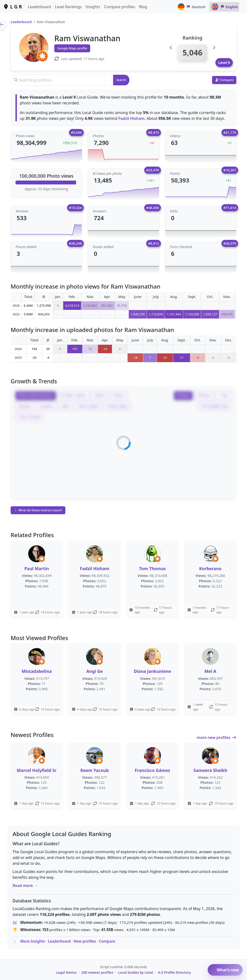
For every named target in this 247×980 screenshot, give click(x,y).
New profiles (85, 941)
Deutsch (191, 7)
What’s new (225, 970)
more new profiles (216, 737)
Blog (143, 7)
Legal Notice (66, 972)
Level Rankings (68, 7)
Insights (93, 7)
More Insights (33, 941)
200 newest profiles (97, 972)
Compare (107, 941)
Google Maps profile (72, 48)
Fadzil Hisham (131, 118)
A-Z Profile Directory (175, 972)
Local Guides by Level (136, 972)
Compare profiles (120, 7)
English (224, 7)
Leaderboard (39, 7)
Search (121, 80)
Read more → (25, 885)
